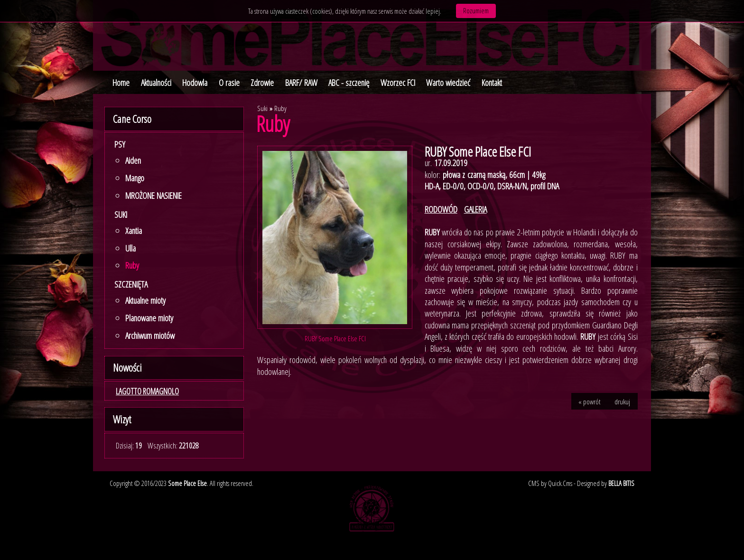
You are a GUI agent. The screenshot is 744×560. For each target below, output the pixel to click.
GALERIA (475, 209)
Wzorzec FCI (398, 83)
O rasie (229, 83)
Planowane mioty (149, 318)
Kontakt (492, 83)
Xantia (134, 231)
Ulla (130, 248)
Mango (135, 178)
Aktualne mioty (145, 300)
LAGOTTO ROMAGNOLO (147, 391)
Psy (120, 144)
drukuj (622, 401)
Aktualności (156, 83)
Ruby (132, 265)
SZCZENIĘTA (131, 284)
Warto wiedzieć (448, 83)
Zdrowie (262, 83)
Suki (121, 215)
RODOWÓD (441, 209)
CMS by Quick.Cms (550, 483)
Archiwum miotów (150, 336)
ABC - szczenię (349, 83)
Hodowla (195, 83)
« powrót (589, 401)
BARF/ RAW (301, 83)
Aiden (133, 160)
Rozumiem (476, 10)
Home (121, 83)
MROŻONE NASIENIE (153, 196)
